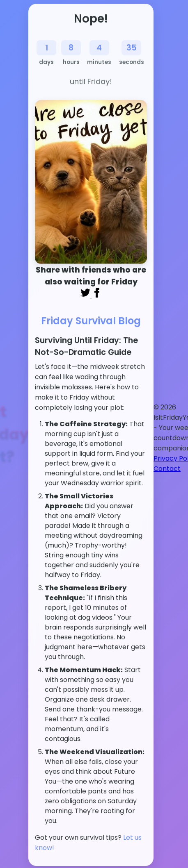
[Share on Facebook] (97, 296)
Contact (167, 469)
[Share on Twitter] (86, 296)
